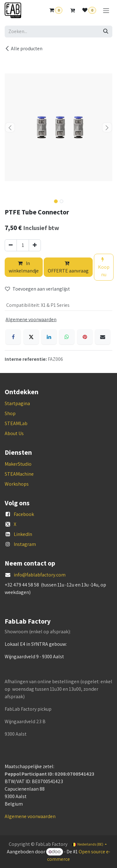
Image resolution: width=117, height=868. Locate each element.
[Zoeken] (106, 32)
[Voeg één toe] (35, 245)
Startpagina (17, 403)
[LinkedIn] (49, 337)
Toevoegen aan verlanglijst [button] (37, 289)
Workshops (17, 484)
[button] (10, 127)
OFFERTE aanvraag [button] (68, 267)
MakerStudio (18, 464)
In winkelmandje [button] (24, 267)
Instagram (25, 544)
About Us (14, 433)
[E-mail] (103, 337)
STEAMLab (16, 423)
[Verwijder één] (11, 245)
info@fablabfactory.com (40, 575)
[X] (31, 337)
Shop (10, 413)
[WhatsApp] (67, 337)
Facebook (24, 514)
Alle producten (24, 49)
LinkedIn (23, 534)
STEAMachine (19, 474)
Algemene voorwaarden (30, 816)
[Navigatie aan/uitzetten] (106, 10)
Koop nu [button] (104, 267)
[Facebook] (13, 337)
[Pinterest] (85, 337)
